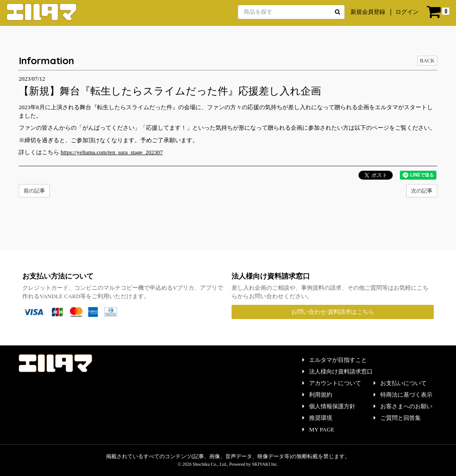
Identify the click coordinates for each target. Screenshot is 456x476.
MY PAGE (318, 429)
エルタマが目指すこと (335, 360)
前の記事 (34, 191)
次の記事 (422, 191)
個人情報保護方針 (329, 406)
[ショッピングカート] (438, 12)
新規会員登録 (368, 12)
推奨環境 (317, 418)
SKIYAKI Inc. (265, 464)
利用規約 (317, 395)
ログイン (407, 12)
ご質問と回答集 (397, 418)
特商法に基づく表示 (403, 395)
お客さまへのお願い (403, 406)
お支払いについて (400, 383)
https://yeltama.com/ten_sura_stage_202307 (112, 152)
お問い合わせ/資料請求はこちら (333, 312)
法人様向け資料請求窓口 (338, 371)
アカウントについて (332, 383)
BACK (427, 61)
